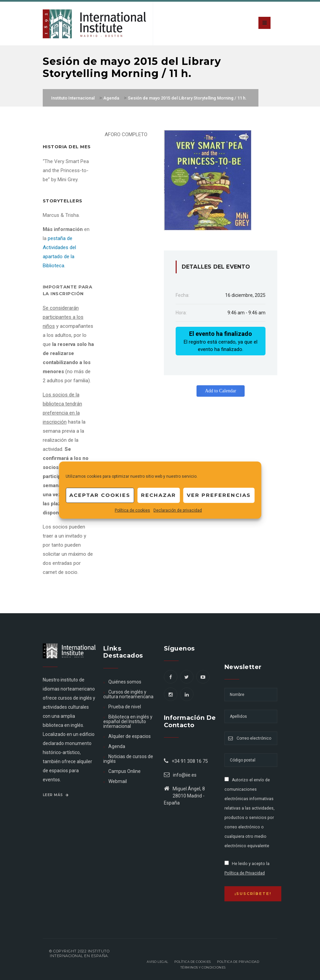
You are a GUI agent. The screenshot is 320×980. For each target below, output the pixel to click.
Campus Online (125, 771)
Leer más (56, 795)
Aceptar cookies (100, 495)
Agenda (117, 746)
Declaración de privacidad (178, 510)
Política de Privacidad (245, 873)
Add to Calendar (221, 391)
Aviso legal (157, 962)
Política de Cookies (193, 962)
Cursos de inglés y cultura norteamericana (128, 694)
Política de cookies (132, 510)
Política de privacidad (238, 962)
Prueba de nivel (125, 707)
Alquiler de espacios (130, 736)
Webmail (118, 781)
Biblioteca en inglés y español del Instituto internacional (128, 721)
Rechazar (158, 495)
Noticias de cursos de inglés (128, 759)
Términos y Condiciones (203, 967)
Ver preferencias (219, 495)
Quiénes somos (125, 682)
